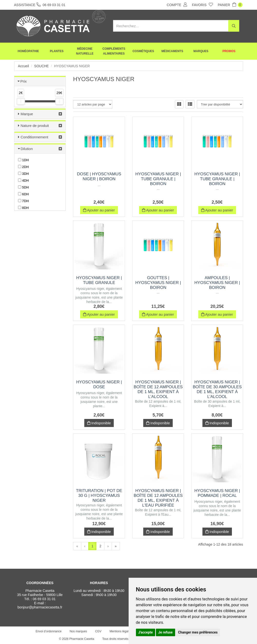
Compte (177, 5)
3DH (24, 174)
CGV (98, 631)
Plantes (57, 51)
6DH (24, 194)
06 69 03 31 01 (44, 599)
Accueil (24, 66)
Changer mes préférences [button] (198, 632)
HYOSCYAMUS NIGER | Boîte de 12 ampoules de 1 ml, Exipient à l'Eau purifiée (158, 498)
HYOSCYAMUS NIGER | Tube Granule (99, 280)
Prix (24, 81)
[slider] (21, 101)
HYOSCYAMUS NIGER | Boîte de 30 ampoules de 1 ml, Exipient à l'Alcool (217, 389)
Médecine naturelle (85, 51)
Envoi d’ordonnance (48, 631)
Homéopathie (29, 51)
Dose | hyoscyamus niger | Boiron (99, 176)
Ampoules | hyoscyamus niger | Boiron (217, 283)
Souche (41, 66)
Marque (27, 114)
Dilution (27, 149)
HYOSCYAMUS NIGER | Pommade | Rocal (217, 493)
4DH (24, 180)
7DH (24, 201)
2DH (24, 167)
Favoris (202, 5)
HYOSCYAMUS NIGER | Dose (99, 384)
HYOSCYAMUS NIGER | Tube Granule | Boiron (158, 179)
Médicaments (172, 51)
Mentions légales (121, 631)
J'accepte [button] (146, 632)
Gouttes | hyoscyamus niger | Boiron (158, 283)
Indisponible (99, 423)
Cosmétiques (143, 51)
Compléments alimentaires (114, 51)
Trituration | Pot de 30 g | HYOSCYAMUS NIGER (99, 496)
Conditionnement (34, 137)
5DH (24, 187)
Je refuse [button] (166, 632)
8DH (24, 208)
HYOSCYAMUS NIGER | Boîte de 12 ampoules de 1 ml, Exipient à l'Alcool (158, 389)
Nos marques (78, 631)
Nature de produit (35, 126)
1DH (24, 160)
